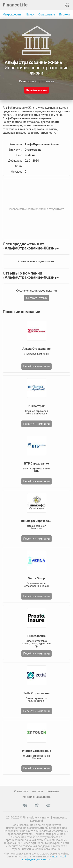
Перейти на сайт (37, 90)
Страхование (47, 14)
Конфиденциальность (36, 797)
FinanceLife (15, 5)
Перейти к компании (37, 366)
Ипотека (64, 14)
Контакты (38, 791)
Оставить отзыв (37, 298)
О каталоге (21, 791)
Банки (30, 14)
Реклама (53, 791)
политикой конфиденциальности (44, 858)
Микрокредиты (13, 14)
